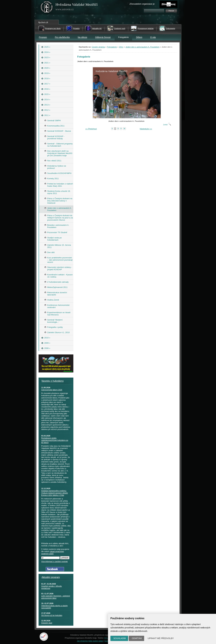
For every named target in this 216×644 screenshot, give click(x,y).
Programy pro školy (53, 29)
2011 (121, 47)
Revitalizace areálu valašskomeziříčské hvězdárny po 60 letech (55, 440)
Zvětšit (167, 125)
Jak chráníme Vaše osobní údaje (90, 641)
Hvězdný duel (47, 623)
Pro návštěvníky (62, 37)
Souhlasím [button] (120, 638)
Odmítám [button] (137, 638)
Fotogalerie (112, 47)
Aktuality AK (97, 29)
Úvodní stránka (98, 47)
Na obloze (82, 37)
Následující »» (146, 129)
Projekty (76, 29)
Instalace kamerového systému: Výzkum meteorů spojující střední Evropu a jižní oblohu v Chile (55, 493)
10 (124, 129)
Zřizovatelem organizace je (142, 4)
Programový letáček (146, 29)
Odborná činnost (103, 37)
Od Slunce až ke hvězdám (52, 615)
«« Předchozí (91, 129)
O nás (153, 37)
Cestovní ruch (120, 29)
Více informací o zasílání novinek (54, 562)
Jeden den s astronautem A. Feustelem (142, 47)
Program (43, 37)
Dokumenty (171, 29)
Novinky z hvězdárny (53, 381)
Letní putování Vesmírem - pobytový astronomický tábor (56, 597)
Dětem (139, 37)
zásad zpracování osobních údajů (53, 553)
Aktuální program (51, 577)
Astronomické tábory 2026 (52, 390)
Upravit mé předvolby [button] (161, 638)
